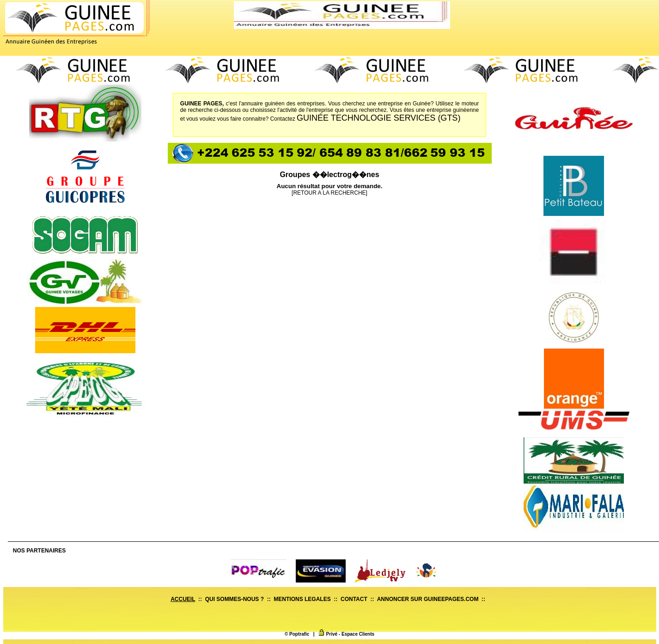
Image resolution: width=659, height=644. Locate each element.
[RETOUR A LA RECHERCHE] (329, 193)
